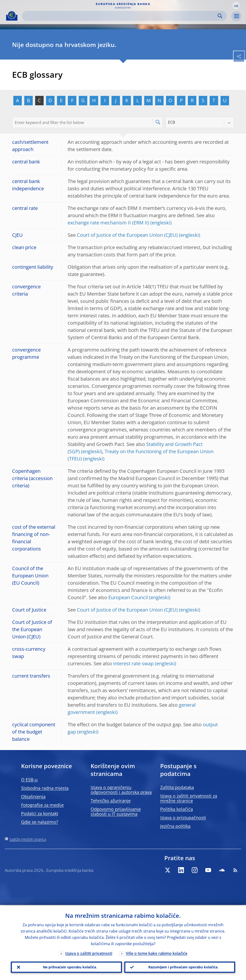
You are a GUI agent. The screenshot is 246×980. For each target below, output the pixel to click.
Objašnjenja (33, 796)
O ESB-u (29, 780)
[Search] (120, 16)
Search (220, 16)
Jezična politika (175, 826)
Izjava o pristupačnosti (183, 818)
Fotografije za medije (42, 805)
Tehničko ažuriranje (111, 801)
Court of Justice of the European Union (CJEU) (127, 235)
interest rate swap (133, 663)
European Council (128, 597)
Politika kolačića (177, 809)
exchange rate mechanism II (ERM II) (108, 223)
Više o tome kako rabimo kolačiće (157, 953)
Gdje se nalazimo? (40, 822)
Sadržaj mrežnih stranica (28, 839)
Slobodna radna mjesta (45, 788)
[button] (236, 6)
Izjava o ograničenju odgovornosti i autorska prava (121, 790)
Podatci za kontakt (40, 813)
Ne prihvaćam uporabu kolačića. (70, 967)
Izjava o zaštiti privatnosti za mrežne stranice (189, 798)
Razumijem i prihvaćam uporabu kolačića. (183, 967)
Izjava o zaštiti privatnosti (89, 953)
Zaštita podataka (177, 787)
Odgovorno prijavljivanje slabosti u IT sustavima (116, 812)
